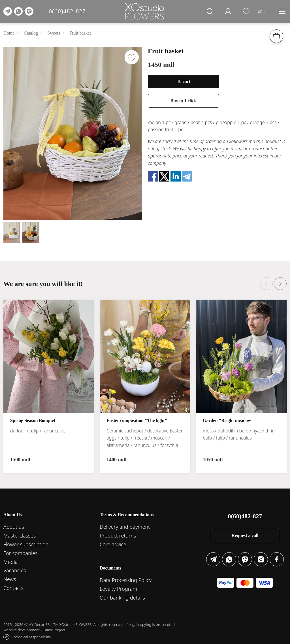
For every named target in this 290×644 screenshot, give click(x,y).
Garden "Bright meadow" (228, 421)
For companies (20, 553)
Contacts (13, 588)
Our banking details (122, 598)
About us (14, 527)
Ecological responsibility (31, 637)
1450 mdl (161, 65)
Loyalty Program (118, 589)
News (10, 579)
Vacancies (15, 570)
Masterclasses (20, 536)
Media (10, 562)
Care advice (113, 544)
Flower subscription (26, 544)
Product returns (118, 536)
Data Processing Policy (126, 580)
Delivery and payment (125, 527)
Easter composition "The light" (137, 421)
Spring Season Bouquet (33, 421)
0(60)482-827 (67, 11)
